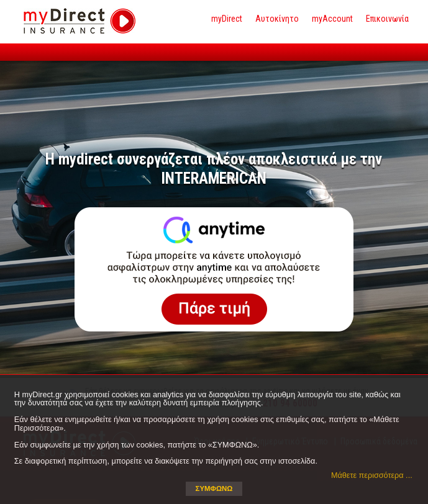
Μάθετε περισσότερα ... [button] (372, 475)
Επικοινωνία (387, 19)
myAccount (332, 19)
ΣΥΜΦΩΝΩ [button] (214, 488)
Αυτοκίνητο (277, 19)
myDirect (227, 19)
